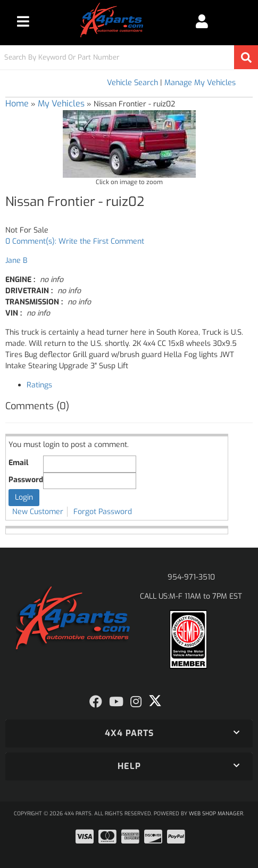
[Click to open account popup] (202, 21)
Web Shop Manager (216, 813)
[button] (129, 57)
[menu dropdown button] (23, 21)
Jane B (16, 261)
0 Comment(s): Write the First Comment (75, 241)
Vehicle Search (132, 83)
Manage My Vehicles (200, 83)
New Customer (38, 512)
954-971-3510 (191, 577)
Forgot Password (103, 512)
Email (18, 463)
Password (26, 480)
